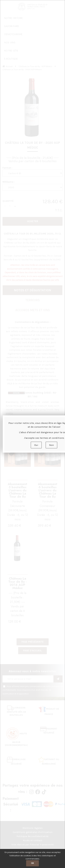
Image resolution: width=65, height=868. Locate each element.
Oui (36, 445)
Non (51, 445)
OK (32, 863)
